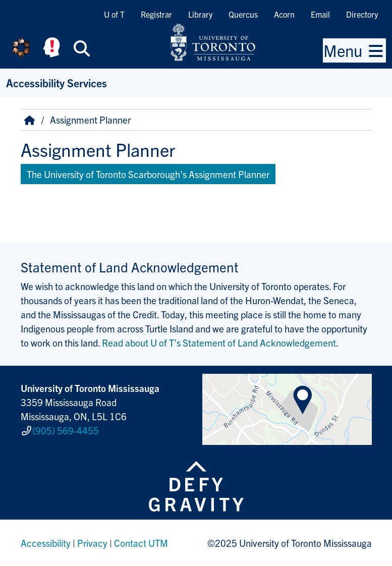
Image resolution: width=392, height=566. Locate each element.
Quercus (243, 14)
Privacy (92, 543)
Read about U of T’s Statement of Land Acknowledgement (219, 343)
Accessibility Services (57, 82)
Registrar (156, 14)
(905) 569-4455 (66, 430)
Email (320, 14)
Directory (362, 14)
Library (200, 14)
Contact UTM (141, 543)
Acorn (284, 14)
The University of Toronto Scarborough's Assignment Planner (148, 174)
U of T (114, 14)
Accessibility (46, 543)
